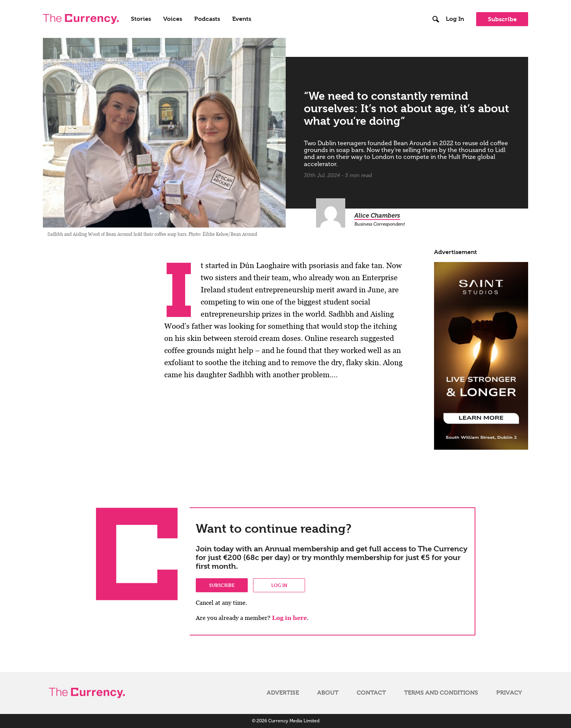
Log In (455, 19)
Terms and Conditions (441, 693)
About (328, 693)
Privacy (509, 693)
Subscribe (502, 19)
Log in (279, 585)
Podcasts (207, 19)
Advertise (283, 693)
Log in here (289, 618)
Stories (141, 19)
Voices (173, 19)
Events (242, 19)
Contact (371, 693)
